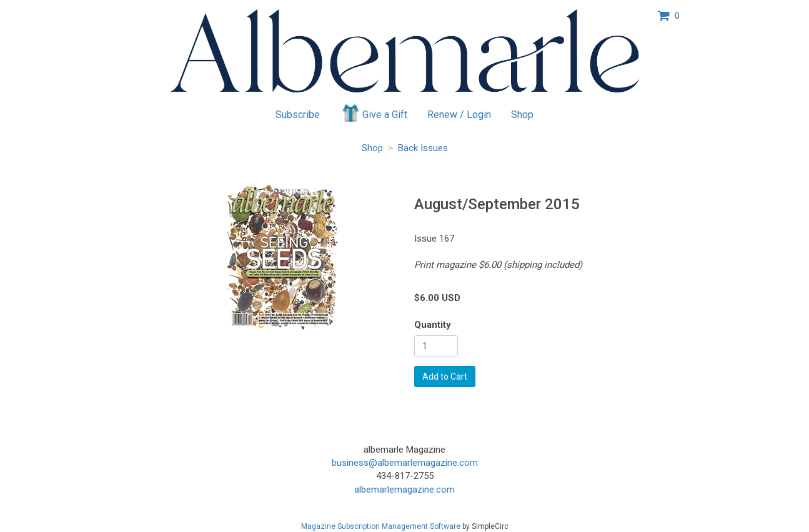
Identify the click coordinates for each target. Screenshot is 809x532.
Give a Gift (374, 113)
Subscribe (298, 115)
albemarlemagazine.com (404, 490)
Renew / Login (459, 115)
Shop (522, 115)
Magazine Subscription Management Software (381, 526)
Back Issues (423, 148)
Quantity (433, 325)
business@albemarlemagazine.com (405, 463)
